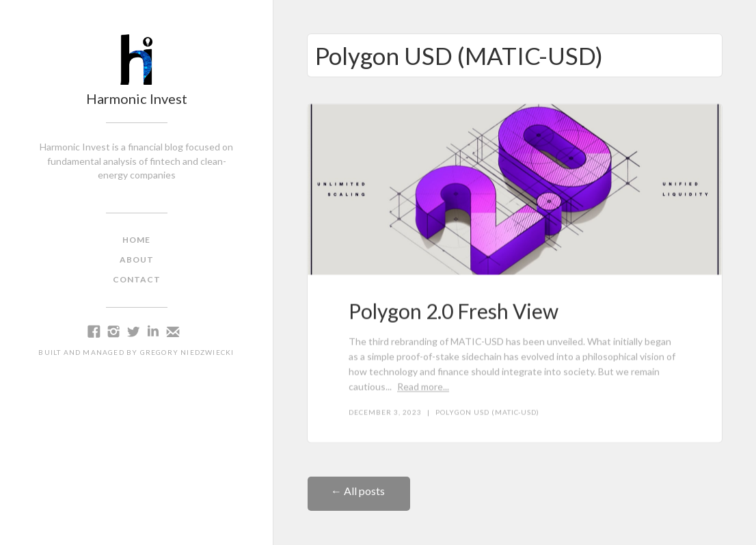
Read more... (423, 387)
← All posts (359, 491)
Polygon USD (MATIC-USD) (487, 412)
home (136, 240)
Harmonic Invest (137, 98)
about (137, 260)
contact (137, 279)
